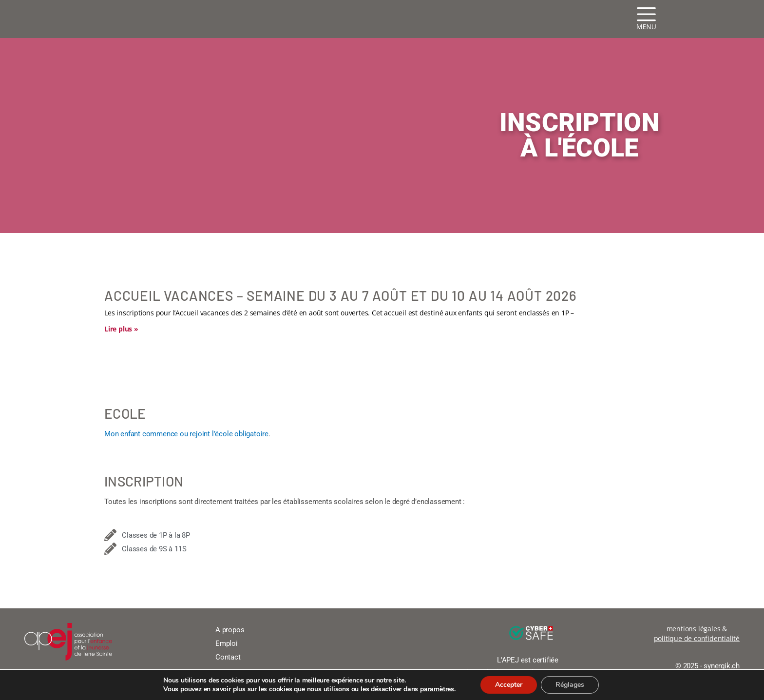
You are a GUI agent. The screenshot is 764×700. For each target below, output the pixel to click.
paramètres (437, 689)
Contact (228, 657)
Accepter (509, 685)
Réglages (570, 685)
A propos (230, 630)
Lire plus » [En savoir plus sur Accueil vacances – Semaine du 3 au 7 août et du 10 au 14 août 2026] (121, 329)
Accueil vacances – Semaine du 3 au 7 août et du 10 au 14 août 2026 (341, 295)
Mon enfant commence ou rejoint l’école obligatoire (186, 434)
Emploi (227, 643)
